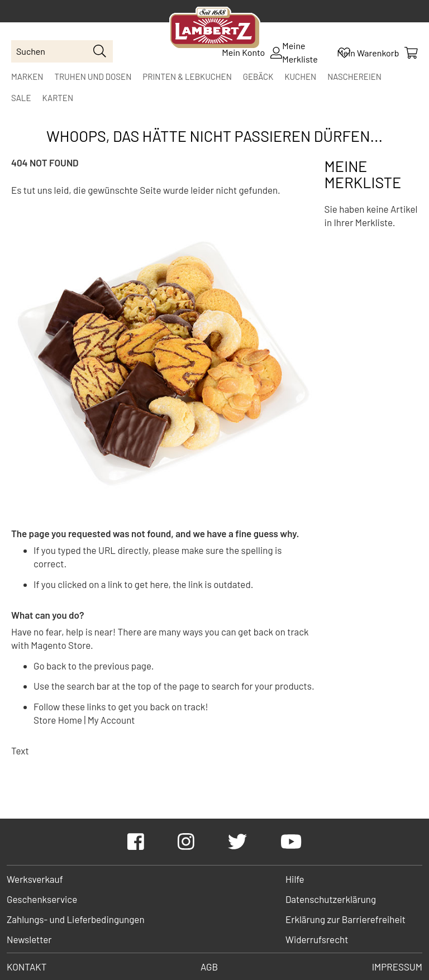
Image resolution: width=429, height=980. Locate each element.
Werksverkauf (35, 879)
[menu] (214, 87)
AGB (209, 967)
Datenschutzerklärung (331, 899)
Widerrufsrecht (317, 939)
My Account (111, 720)
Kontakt (27, 967)
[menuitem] (27, 77)
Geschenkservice (42, 899)
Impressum (397, 967)
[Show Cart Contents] (377, 53)
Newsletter (29, 939)
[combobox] (62, 51)
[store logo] (215, 29)
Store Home (58, 720)
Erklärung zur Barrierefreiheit (345, 919)
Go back (50, 666)
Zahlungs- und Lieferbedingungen (76, 919)
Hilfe (295, 879)
